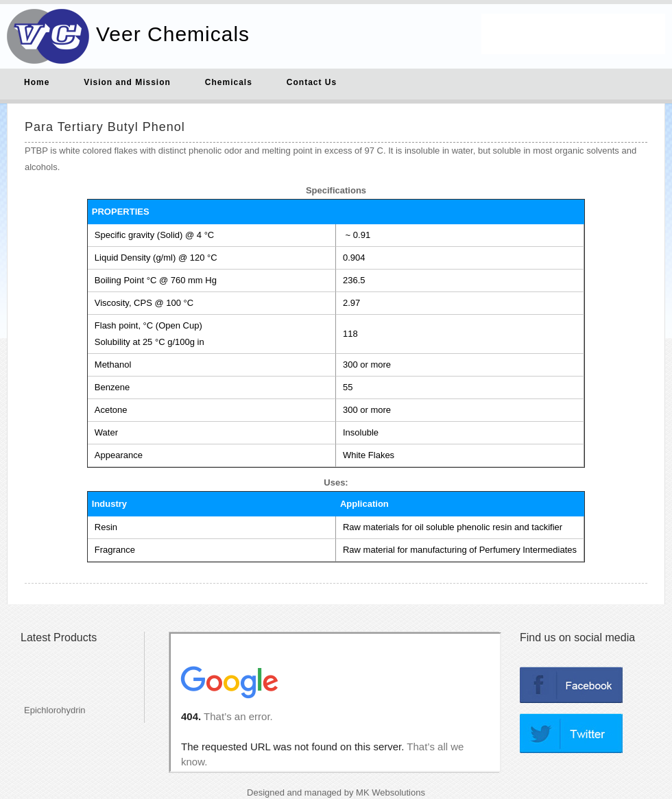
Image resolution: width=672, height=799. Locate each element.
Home (37, 82)
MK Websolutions (391, 792)
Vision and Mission (127, 82)
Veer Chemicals (173, 34)
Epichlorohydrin (55, 716)
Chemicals (229, 82)
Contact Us (312, 82)
